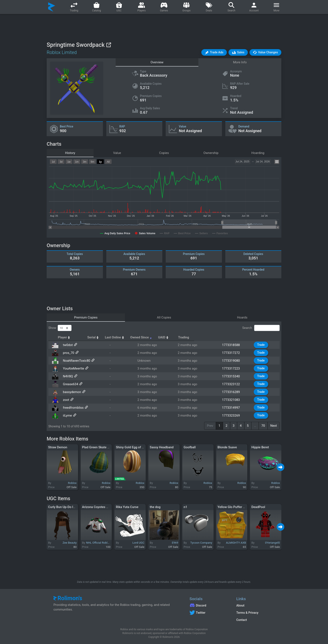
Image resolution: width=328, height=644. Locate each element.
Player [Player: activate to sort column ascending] (68, 337)
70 (263, 426)
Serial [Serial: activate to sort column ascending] (128, 337)
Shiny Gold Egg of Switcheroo (137, 447)
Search (261, 328)
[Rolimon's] (52, 7)
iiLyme (66, 415)
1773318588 (232, 345)
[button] (214, 52)
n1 (186, 507)
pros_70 (67, 353)
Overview (157, 62)
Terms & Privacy (247, 613)
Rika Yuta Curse (127, 507)
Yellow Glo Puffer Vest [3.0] (237, 507)
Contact (242, 620)
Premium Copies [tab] (86, 317)
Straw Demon (58, 447)
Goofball (190, 447)
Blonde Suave (227, 447)
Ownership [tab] (211, 153)
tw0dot (67, 345)
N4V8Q (67, 376)
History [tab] (70, 153)
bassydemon (71, 392)
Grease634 (69, 384)
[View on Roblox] (109, 45)
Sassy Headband (162, 447)
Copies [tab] (164, 153)
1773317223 (232, 368)
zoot (65, 400)
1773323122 (232, 384)
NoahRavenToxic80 (75, 361)
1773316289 (232, 392)
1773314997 (232, 408)
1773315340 (232, 376)
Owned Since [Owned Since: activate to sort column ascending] (194, 337)
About (240, 605)
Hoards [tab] (242, 317)
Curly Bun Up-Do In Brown (67, 507)
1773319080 (232, 361)
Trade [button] (264, 345)
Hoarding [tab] (258, 153)
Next (274, 426)
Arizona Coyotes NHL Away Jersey (106, 507)
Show (60, 328)
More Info (240, 62)
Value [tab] (117, 153)
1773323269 (232, 415)
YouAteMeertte (72, 368)
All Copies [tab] (164, 317)
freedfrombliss (72, 408)
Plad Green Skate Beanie (99, 447)
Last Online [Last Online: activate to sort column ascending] (157, 337)
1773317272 (232, 353)
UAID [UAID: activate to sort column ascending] (228, 337)
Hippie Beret (260, 447)
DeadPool (258, 507)
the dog (155, 507)
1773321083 (232, 400)
